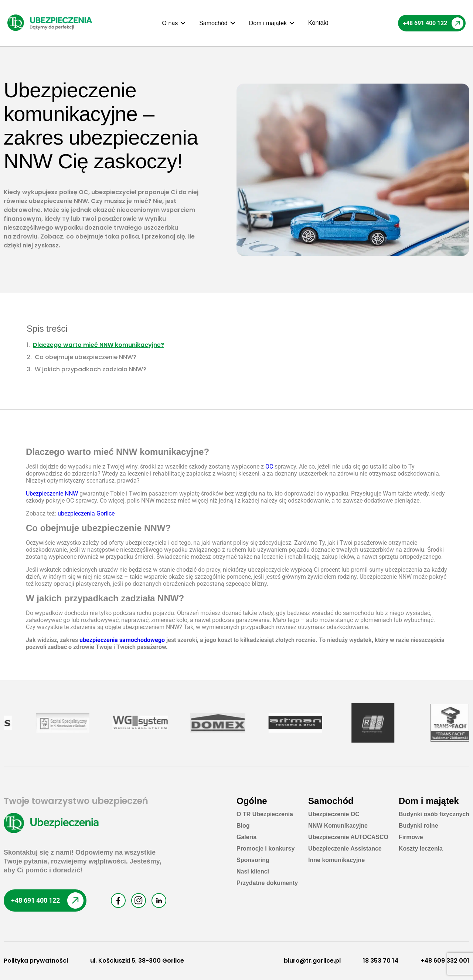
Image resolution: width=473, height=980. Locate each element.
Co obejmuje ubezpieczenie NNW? (86, 357)
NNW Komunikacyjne (338, 826)
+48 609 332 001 (445, 961)
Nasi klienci (253, 871)
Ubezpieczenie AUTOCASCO (348, 837)
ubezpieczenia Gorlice (86, 513)
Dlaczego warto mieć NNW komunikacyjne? (98, 345)
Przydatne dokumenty (267, 883)
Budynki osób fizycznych (434, 814)
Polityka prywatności (36, 961)
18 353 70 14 (381, 961)
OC (269, 467)
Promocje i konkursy (266, 849)
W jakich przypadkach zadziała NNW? (91, 369)
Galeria (246, 837)
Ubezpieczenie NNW (52, 494)
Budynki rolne (418, 826)
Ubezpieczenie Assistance (345, 849)
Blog (243, 826)
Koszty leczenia (421, 849)
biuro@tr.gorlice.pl (312, 961)
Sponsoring (253, 860)
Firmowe (411, 837)
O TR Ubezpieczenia (265, 814)
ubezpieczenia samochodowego (122, 640)
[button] (174, 23)
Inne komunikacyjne (336, 860)
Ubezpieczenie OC (334, 814)
